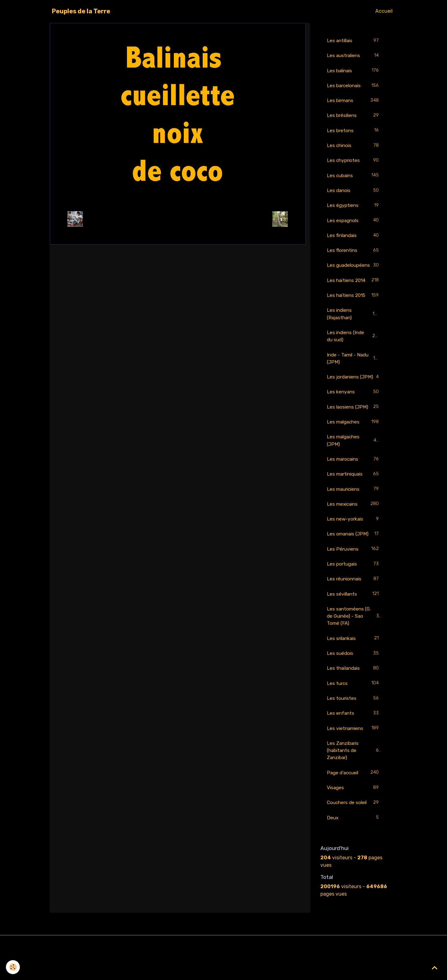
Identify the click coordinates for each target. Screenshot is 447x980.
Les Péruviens (354, 572)
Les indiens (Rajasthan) (354, 325)
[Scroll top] (435, 968)
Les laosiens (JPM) (354, 428)
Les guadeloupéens (354, 272)
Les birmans (354, 102)
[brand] (81, 11)
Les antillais (354, 41)
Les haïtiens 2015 (354, 307)
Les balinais (354, 71)
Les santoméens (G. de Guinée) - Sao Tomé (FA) (354, 640)
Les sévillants (354, 618)
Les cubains (354, 178)
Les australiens (354, 56)
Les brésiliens (354, 117)
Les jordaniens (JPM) (354, 393)
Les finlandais (354, 238)
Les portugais (354, 587)
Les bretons (354, 132)
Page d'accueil (354, 799)
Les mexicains (354, 526)
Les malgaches (354, 443)
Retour (178, 219)
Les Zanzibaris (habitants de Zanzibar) (354, 776)
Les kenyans (354, 412)
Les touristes (354, 724)
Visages (354, 814)
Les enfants (354, 739)
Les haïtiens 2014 (354, 291)
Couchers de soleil (354, 830)
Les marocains (354, 481)
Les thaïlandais (354, 693)
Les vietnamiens (354, 754)
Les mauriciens (354, 511)
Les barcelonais (354, 86)
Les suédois (354, 678)
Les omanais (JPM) (354, 557)
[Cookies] (13, 967)
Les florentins (354, 254)
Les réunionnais (354, 602)
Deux (354, 845)
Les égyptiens (354, 208)
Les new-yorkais (354, 541)
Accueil (384, 11)
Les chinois (354, 147)
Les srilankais (354, 663)
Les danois (354, 193)
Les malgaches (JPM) (354, 461)
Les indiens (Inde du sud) (354, 348)
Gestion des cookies (224, 971)
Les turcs (354, 708)
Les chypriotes (354, 162)
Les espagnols (354, 223)
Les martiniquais (354, 496)
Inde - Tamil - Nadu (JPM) (354, 371)
